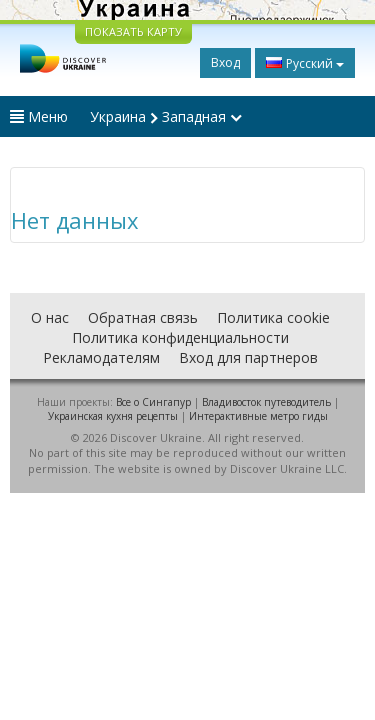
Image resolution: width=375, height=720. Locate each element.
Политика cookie (273, 317)
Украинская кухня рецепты (113, 416)
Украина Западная (166, 116)
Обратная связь (143, 317)
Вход (225, 62)
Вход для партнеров (248, 357)
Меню (39, 116)
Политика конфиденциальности (180, 337)
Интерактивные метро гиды (258, 416)
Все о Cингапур (153, 402)
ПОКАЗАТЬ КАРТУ (133, 31)
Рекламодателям (101, 357)
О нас (50, 317)
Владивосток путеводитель (266, 402)
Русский (305, 63)
